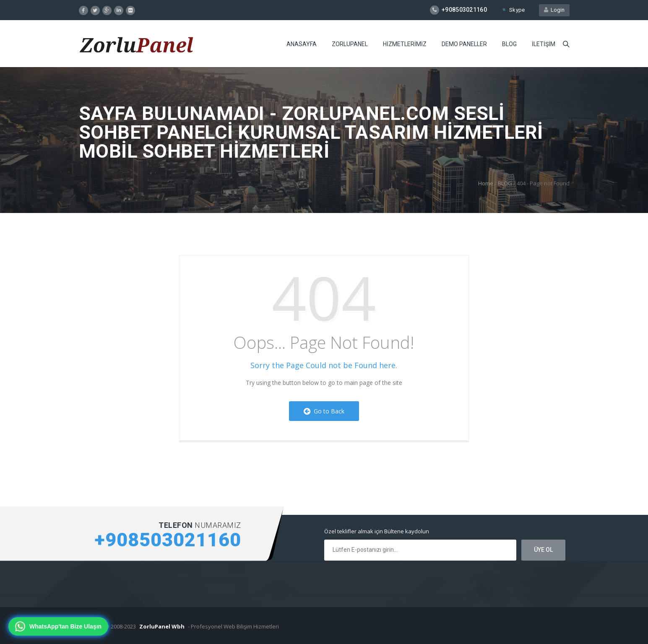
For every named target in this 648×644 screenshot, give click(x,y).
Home (486, 183)
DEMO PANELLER (464, 44)
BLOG (509, 44)
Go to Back (324, 411)
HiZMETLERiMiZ (405, 44)
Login (554, 10)
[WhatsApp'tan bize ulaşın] (58, 626)
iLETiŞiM (544, 44)
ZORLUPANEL (350, 44)
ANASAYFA (302, 44)
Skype (513, 10)
